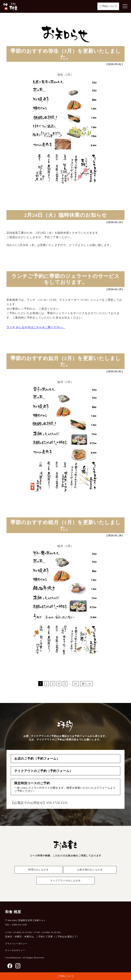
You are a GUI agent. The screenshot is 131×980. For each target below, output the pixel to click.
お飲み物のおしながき (90, 870)
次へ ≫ (86, 684)
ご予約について (108, 6)
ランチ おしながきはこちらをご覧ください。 (36, 327)
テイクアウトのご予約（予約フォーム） (43, 771)
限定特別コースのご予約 (65, 787)
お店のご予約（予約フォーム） (37, 759)
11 (76, 684)
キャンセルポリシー (15, 950)
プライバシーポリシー (16, 944)
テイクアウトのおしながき (65, 881)
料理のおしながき (39, 870)
